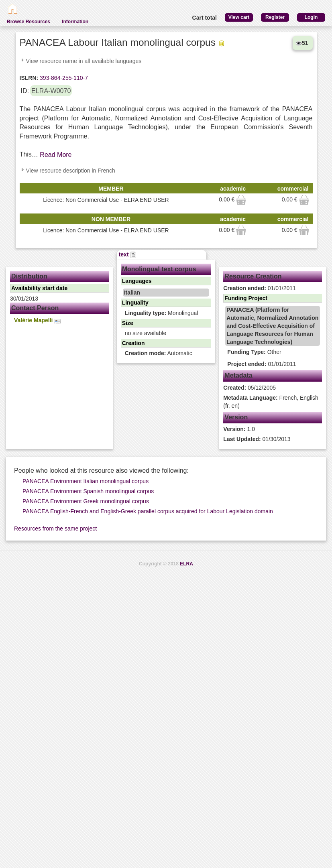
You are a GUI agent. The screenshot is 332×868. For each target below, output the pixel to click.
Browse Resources (29, 22)
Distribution (29, 276)
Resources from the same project (55, 529)
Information (75, 22)
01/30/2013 (257, 439)
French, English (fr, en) (271, 402)
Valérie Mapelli (37, 320)
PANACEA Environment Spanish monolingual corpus (88, 491)
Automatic (159, 353)
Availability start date (39, 288)
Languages (137, 281)
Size (128, 323)
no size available (146, 333)
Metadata (238, 375)
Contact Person (35, 308)
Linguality (135, 303)
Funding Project (246, 298)
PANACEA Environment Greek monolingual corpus (86, 501)
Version (236, 417)
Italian (132, 293)
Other (254, 352)
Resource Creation (253, 276)
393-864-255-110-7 (63, 78)
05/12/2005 (250, 388)
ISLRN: (29, 78)
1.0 (239, 429)
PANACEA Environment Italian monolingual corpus (86, 481)
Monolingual (162, 313)
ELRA (186, 564)
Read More (56, 155)
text (128, 254)
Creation (133, 343)
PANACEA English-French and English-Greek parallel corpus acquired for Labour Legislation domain (148, 511)
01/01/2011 (260, 288)
